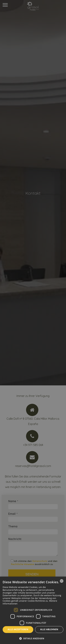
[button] (33, 638)
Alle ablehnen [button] (49, 629)
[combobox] (62, 581)
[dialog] (33, 610)
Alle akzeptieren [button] (18, 629)
